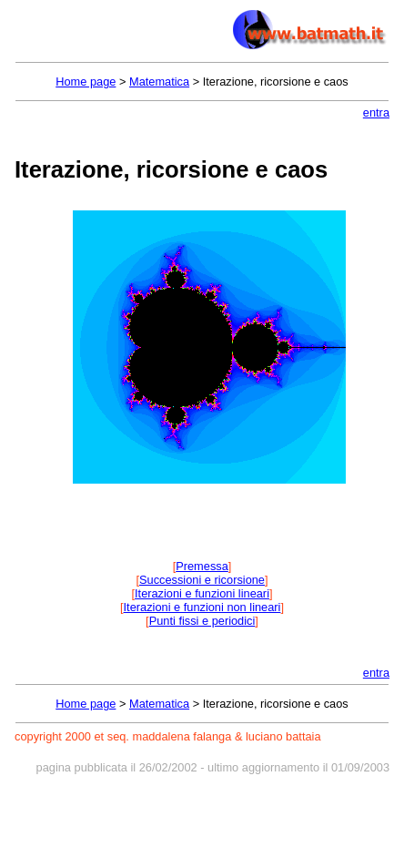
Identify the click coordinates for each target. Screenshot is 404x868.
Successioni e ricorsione (202, 580)
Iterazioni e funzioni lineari (202, 593)
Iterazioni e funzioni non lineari (202, 607)
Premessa (202, 566)
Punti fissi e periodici (202, 621)
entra (376, 112)
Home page (86, 82)
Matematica (159, 82)
